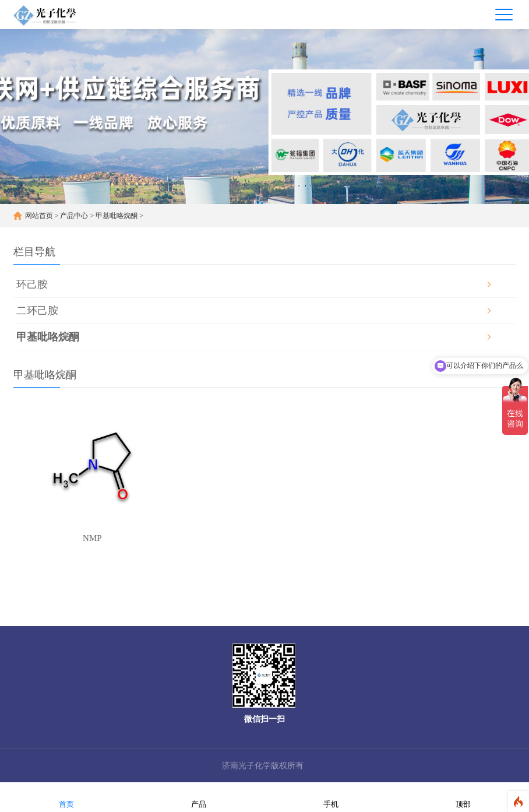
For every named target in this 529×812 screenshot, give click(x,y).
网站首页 (39, 216)
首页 (66, 797)
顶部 (463, 797)
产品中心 (74, 216)
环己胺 (32, 284)
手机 (331, 797)
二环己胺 (37, 311)
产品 (199, 797)
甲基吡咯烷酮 (117, 216)
